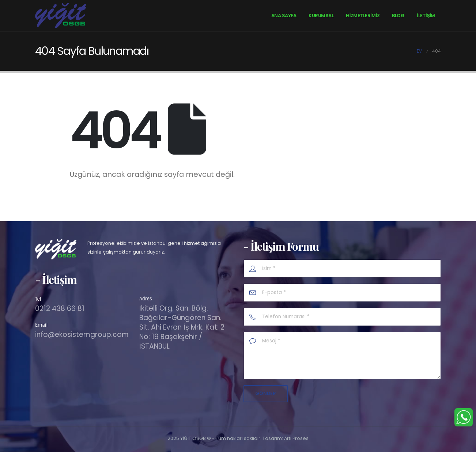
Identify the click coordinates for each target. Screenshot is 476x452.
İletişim (426, 16)
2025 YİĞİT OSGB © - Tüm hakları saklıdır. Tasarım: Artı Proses (238, 438)
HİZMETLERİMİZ (363, 16)
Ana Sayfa (284, 16)
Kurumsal (321, 16)
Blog (398, 16)
